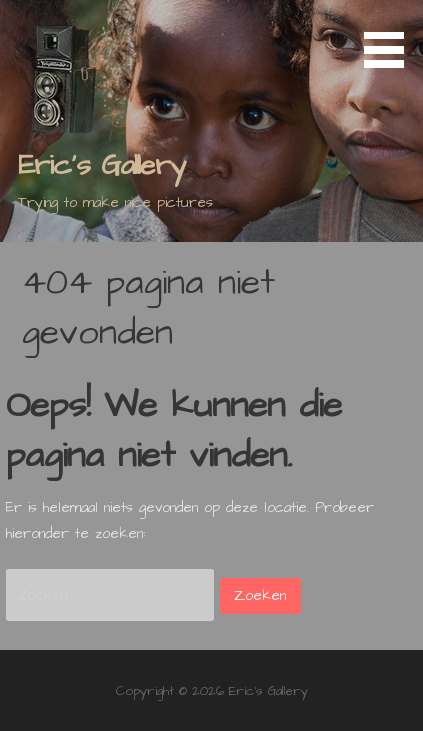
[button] (391, 37)
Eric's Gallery (101, 166)
